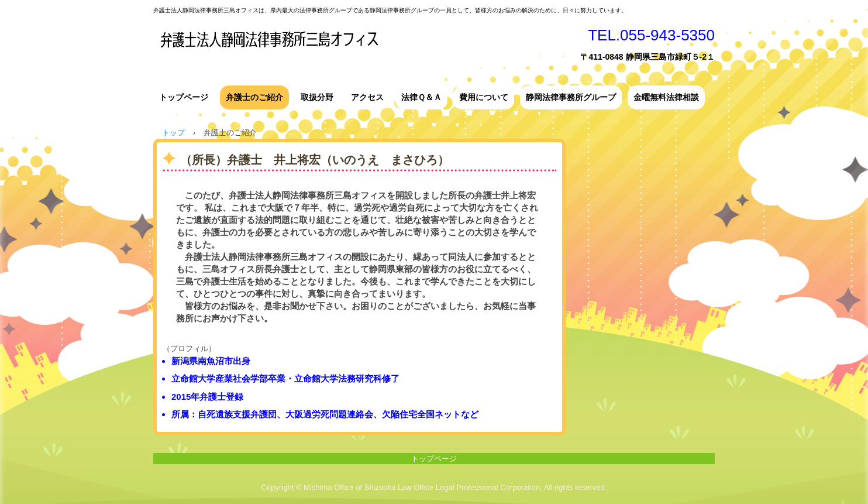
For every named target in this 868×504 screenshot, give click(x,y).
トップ (173, 133)
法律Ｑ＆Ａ (421, 97)
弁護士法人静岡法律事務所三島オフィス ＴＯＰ (346, 47)
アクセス (367, 97)
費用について (484, 97)
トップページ (184, 97)
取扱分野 (317, 97)
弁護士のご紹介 (254, 97)
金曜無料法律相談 (666, 97)
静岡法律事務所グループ (571, 97)
